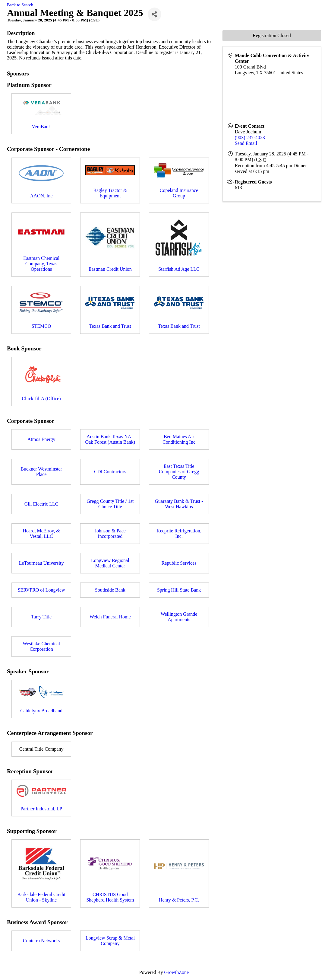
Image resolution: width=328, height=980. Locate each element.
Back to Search (20, 5)
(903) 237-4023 (250, 137)
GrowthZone (176, 972)
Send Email (246, 143)
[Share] (155, 14)
